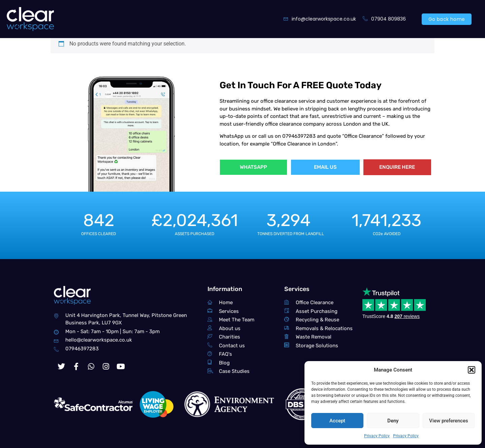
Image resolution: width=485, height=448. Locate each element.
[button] (472, 370)
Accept (337, 421)
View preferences (449, 421)
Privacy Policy (377, 436)
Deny (393, 421)
